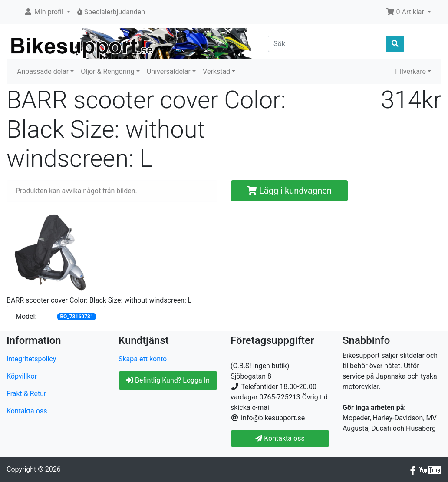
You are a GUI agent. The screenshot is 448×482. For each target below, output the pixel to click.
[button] (47, 12)
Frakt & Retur (26, 394)
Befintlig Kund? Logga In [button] (168, 380)
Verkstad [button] (216, 71)
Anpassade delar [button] (43, 71)
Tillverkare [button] (410, 71)
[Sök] (327, 44)
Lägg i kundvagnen (289, 191)
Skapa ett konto (143, 359)
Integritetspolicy (31, 359)
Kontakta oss (27, 411)
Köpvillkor (22, 376)
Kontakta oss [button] (280, 438)
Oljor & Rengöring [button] (108, 71)
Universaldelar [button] (169, 71)
